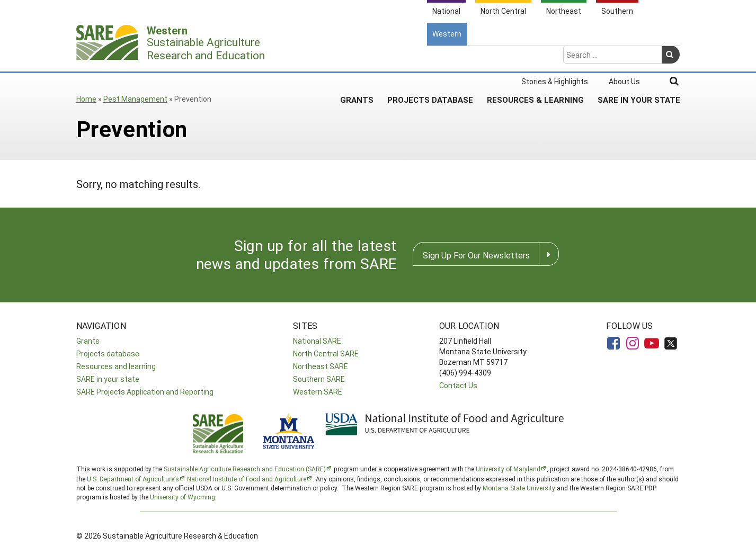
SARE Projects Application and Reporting (145, 392)
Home (86, 99)
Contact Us (458, 385)
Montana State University (519, 488)
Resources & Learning (535, 58)
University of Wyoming (183, 497)
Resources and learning (116, 366)
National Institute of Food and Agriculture (247, 479)
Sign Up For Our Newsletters (476, 255)
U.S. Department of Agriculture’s (133, 479)
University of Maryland (508, 469)
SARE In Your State (639, 58)
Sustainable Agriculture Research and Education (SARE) (245, 469)
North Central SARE (326, 353)
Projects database (108, 353)
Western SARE (318, 392)
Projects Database (430, 58)
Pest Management (135, 99)
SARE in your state (108, 379)
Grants (357, 58)
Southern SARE (319, 379)
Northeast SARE (321, 366)
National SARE (317, 341)
